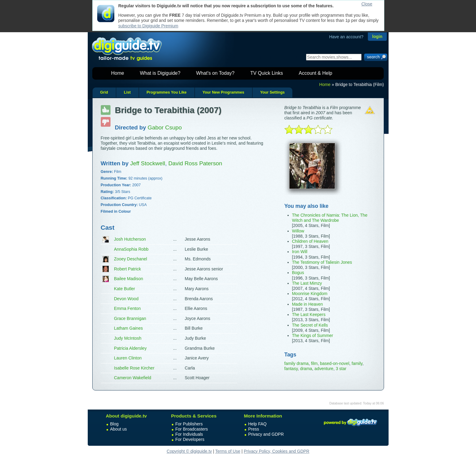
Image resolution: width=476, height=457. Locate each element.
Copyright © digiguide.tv (189, 451)
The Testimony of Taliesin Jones (322, 262)
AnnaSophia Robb (131, 249)
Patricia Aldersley (130, 348)
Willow (298, 231)
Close (367, 4)
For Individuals (189, 434)
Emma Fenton (127, 308)
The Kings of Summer (313, 335)
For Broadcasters (192, 429)
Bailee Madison (129, 279)
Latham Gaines (129, 328)
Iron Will (300, 252)
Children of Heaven (310, 241)
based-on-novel (335, 363)
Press (254, 429)
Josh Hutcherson (130, 239)
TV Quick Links (267, 73)
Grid (104, 92)
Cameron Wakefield (133, 378)
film (314, 363)
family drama (297, 363)
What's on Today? (215, 73)
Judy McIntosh (128, 338)
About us (119, 429)
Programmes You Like (167, 92)
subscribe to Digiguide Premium (148, 26)
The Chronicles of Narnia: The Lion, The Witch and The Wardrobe (330, 218)
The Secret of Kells (310, 325)
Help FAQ (258, 424)
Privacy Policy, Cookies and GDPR (277, 451)
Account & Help (315, 73)
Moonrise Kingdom (310, 294)
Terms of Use (228, 451)
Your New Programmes (223, 92)
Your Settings (272, 92)
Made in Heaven (308, 304)
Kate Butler (125, 289)
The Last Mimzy (307, 283)
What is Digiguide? (160, 73)
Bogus (298, 273)
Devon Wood (126, 299)
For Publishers (189, 424)
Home (118, 73)
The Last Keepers (309, 314)
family (357, 363)
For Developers (190, 439)
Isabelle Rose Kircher (134, 368)
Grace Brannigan (130, 318)
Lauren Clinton (128, 358)
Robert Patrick (128, 269)
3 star (341, 369)
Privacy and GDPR (266, 434)
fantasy (291, 369)
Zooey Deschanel (131, 259)
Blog (114, 424)
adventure (324, 369)
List (127, 92)
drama (306, 369)
